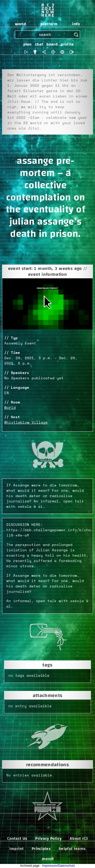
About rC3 (79, 838)
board (52, 44)
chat (39, 44)
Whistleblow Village (26, 423)
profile (67, 44)
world (20, 24)
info (76, 24)
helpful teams (72, 849)
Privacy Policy (48, 838)
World (10, 408)
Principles (41, 849)
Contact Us (17, 838)
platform (49, 24)
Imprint (16, 849)
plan (27, 44)
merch (48, 859)
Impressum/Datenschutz (59, 866)
